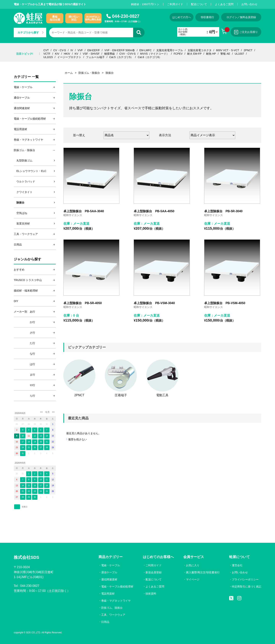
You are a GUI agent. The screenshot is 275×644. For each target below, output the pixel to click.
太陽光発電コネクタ (200, 50)
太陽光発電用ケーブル (170, 50)
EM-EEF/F (93, 50)
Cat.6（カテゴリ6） (150, 57)
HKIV (67, 54)
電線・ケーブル (111, 565)
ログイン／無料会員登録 (241, 17)
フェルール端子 (95, 57)
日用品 (105, 622)
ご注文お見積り (246, 32)
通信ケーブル (109, 572)
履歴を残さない (78, 439)
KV (76, 54)
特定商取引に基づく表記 (247, 586)
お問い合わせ (249, 4)
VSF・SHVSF (91, 54)
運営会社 (237, 565)
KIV (57, 54)
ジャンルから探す (27, 259)
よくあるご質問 (224, 4)
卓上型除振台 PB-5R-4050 (83, 303)
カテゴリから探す (31, 32)
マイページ (193, 579)
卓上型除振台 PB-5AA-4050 (154, 211)
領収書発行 (207, 17)
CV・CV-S (60, 50)
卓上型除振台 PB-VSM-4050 (225, 303)
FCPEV (178, 54)
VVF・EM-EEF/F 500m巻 (120, 50)
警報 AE (225, 54)
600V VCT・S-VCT (228, 50)
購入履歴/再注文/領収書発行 (203, 572)
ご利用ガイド (175, 4)
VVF (80, 50)
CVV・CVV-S (127, 54)
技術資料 (151, 594)
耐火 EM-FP (194, 54)
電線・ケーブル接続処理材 (117, 586)
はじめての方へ (182, 17)
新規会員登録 (154, 572)
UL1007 (239, 54)
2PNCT (248, 50)
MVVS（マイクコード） (155, 54)
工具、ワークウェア (113, 615)
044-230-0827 (126, 16)
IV (72, 50)
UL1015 (48, 57)
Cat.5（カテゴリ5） (121, 57)
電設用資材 (108, 594)
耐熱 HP (211, 54)
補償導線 (109, 54)
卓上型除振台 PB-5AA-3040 (84, 211)
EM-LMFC (146, 50)
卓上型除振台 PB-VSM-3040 (154, 303)
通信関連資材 (109, 579)
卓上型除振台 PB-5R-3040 (223, 211)
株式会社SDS (26, 557)
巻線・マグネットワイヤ (116, 601)
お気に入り (193, 565)
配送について (199, 4)
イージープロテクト (69, 57)
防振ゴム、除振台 (112, 608)
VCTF (47, 54)
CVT (46, 50)
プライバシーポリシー (245, 579)
